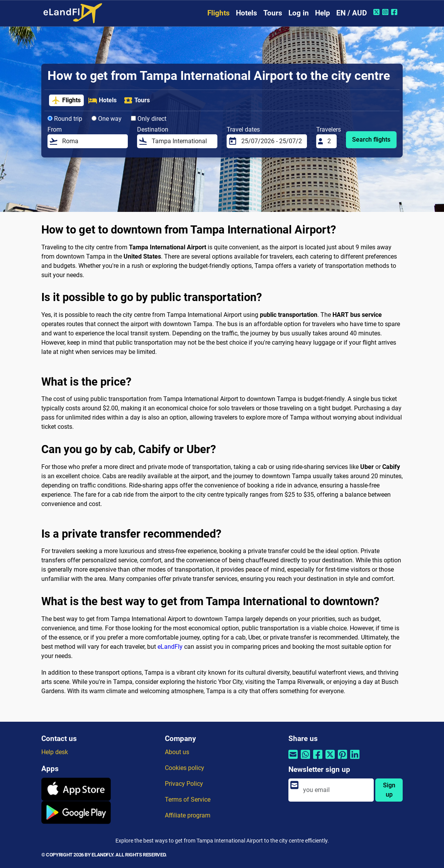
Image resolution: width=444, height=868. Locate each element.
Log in (299, 13)
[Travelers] (330, 141)
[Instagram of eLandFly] (386, 12)
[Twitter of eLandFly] (377, 12)
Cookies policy (185, 768)
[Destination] (182, 141)
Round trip (65, 119)
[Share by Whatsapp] (305, 759)
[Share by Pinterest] (342, 759)
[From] (93, 141)
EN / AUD (352, 13)
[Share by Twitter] (330, 759)
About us (177, 752)
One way (107, 119)
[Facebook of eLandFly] (395, 12)
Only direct (149, 119)
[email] (336, 790)
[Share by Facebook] (318, 759)
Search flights (371, 140)
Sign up (389, 790)
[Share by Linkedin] (355, 759)
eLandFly (170, 647)
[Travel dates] (272, 141)
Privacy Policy (184, 784)
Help (323, 13)
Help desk (55, 752)
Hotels (247, 13)
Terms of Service (188, 799)
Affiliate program (188, 815)
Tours (273, 13)
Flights (219, 13)
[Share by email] (293, 759)
